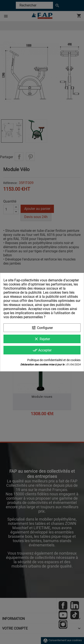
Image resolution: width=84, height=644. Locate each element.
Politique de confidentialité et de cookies (54, 360)
